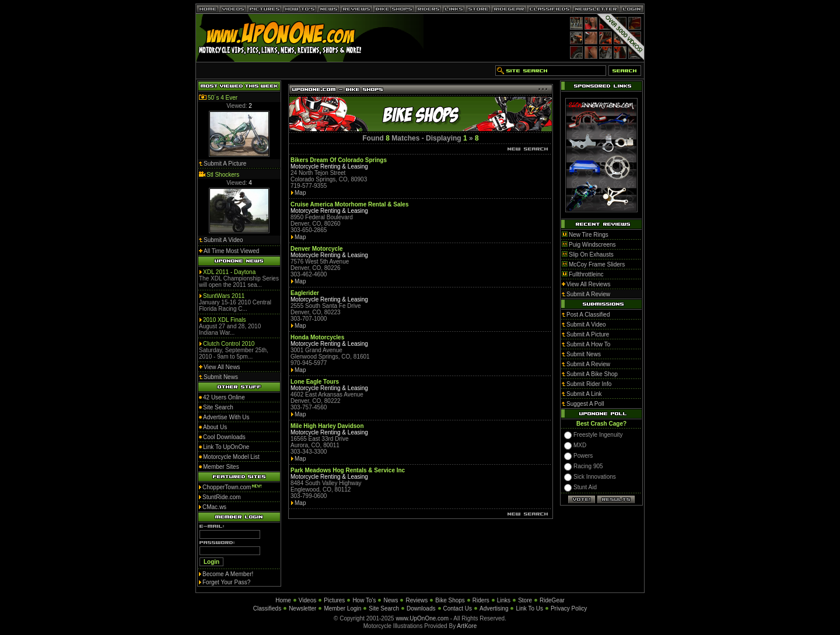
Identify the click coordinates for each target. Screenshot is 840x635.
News (391, 600)
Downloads (421, 608)
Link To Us (529, 608)
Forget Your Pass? (226, 582)
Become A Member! (228, 574)
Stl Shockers (223, 175)
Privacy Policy (569, 608)
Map (300, 193)
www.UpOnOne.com (422, 618)
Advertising (494, 608)
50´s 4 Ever (223, 98)
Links (504, 600)
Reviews (416, 600)
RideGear (552, 600)
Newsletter (302, 608)
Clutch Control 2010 (229, 344)
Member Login (342, 608)
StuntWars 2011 (224, 296)
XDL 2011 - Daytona (229, 272)
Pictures (334, 600)
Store (525, 600)
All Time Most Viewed (231, 251)
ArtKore (467, 626)
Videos (307, 600)
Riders (481, 600)
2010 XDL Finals (225, 320)
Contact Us (458, 608)
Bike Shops (450, 600)
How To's (364, 600)
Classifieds (267, 608)
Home (283, 600)
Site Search (384, 608)
